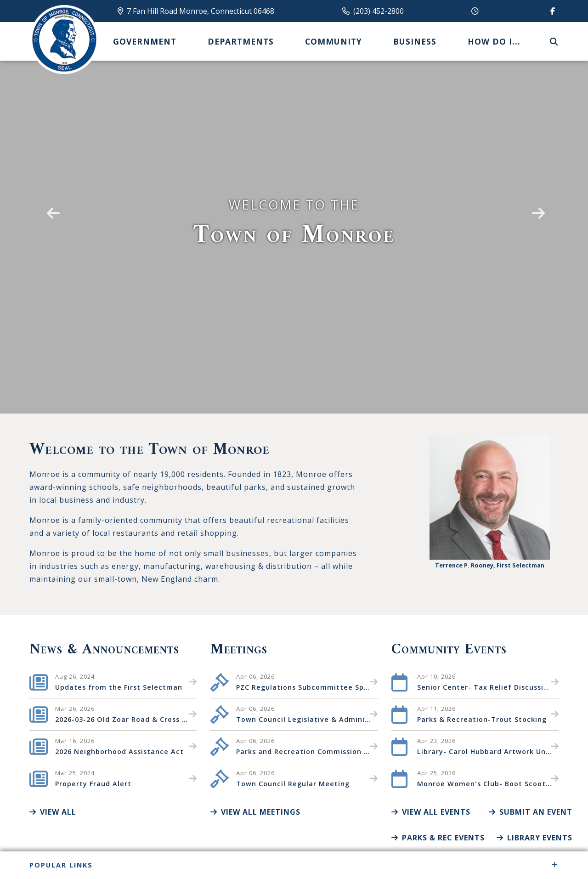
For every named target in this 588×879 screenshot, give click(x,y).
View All (53, 812)
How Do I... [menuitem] (494, 41)
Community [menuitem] (334, 41)
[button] (51, 207)
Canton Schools (64, 40)
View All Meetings (255, 812)
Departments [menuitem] (241, 41)
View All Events (431, 812)
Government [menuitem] (145, 41)
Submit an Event (531, 812)
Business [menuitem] (415, 41)
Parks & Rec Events (438, 838)
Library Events (534, 838)
